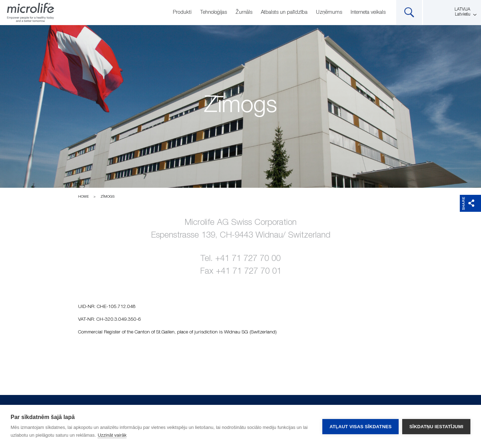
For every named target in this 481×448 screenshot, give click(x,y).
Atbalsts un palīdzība (284, 12)
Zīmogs (107, 197)
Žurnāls (244, 12)
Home (83, 197)
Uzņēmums (329, 12)
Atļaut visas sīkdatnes (360, 427)
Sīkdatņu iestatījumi (436, 427)
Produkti (182, 12)
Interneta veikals (368, 12)
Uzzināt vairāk (112, 435)
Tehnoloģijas (213, 12)
